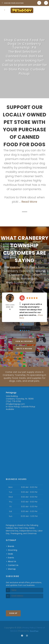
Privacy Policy (29, 627)
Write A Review (24, 348)
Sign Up (13, 613)
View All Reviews (24, 341)
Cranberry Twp (20, 275)
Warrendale (29, 278)
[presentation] (20, 602)
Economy (21, 282)
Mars (9, 282)
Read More (29, 202)
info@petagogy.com (15, 403)
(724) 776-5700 (13, 401)
